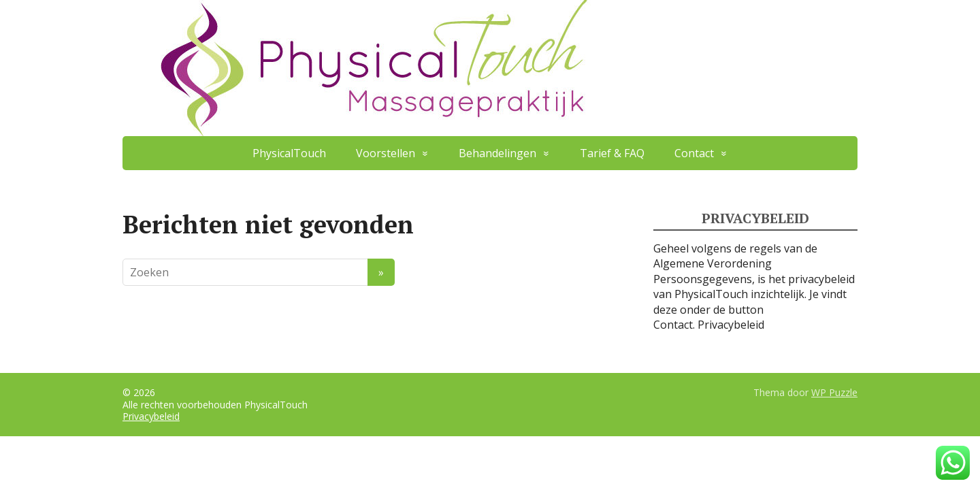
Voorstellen (386, 153)
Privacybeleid (731, 325)
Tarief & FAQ (612, 153)
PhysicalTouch (289, 153)
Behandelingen (497, 153)
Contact (694, 153)
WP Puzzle (834, 392)
